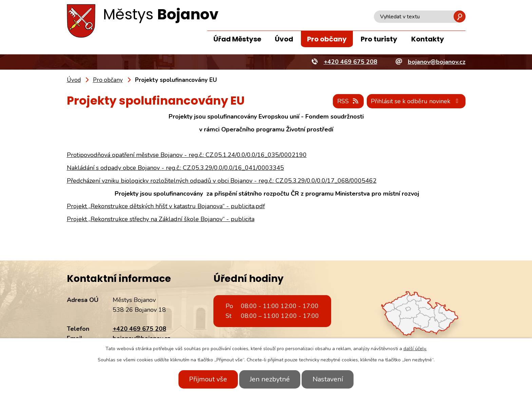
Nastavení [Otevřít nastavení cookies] (328, 379)
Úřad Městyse (237, 39)
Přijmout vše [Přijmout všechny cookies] (208, 379)
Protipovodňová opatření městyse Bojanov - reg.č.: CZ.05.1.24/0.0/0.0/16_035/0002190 (187, 155)
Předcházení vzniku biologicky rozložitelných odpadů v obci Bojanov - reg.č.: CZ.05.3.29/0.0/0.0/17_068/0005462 (222, 181)
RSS (348, 101)
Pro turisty (379, 39)
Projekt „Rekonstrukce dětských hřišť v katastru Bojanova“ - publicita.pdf (166, 207)
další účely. (415, 349)
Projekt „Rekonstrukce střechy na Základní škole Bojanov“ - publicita (161, 219)
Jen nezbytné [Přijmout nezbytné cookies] (270, 379)
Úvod (284, 39)
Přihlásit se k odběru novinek (416, 101)
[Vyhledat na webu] (420, 17)
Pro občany (327, 39)
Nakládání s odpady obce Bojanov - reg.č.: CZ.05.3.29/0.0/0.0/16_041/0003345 (175, 168)
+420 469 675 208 (139, 329)
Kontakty (428, 39)
